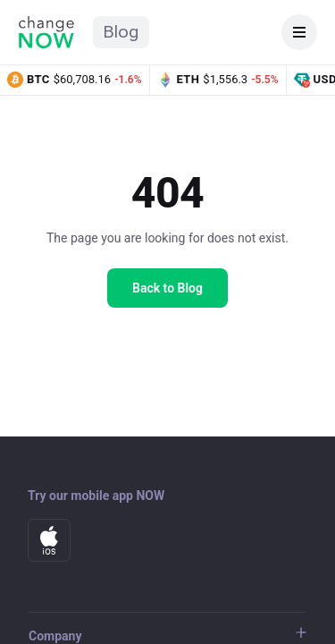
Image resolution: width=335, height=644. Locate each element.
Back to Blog (167, 288)
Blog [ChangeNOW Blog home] (121, 32)
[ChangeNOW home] (46, 32)
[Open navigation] (299, 32)
